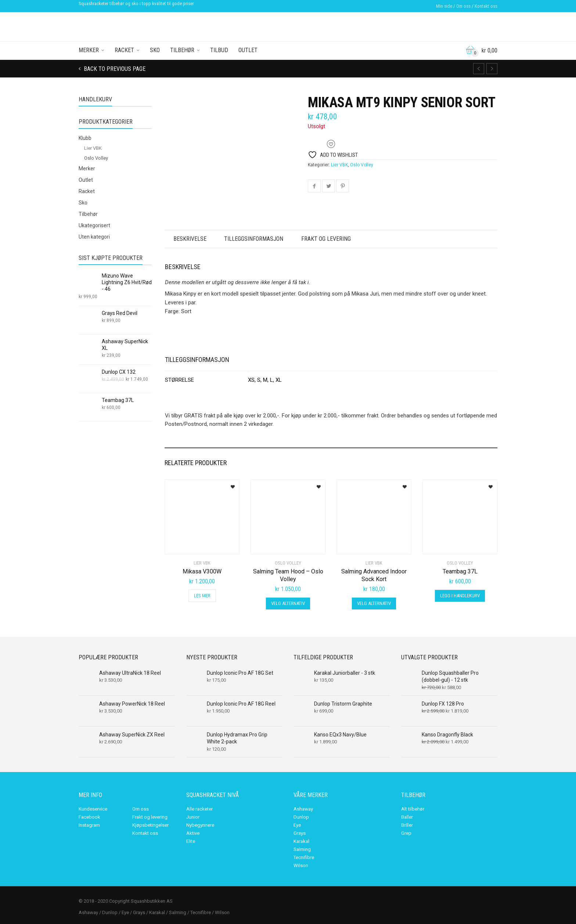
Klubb (85, 138)
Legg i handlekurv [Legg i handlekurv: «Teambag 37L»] (460, 596)
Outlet (248, 50)
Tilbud (219, 50)
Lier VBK (339, 165)
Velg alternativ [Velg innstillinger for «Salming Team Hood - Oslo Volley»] (288, 603)
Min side (444, 6)
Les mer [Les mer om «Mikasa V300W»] (202, 596)
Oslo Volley (362, 165)
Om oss (463, 6)
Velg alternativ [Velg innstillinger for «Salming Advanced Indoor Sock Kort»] (374, 603)
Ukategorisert (94, 225)
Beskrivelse (191, 239)
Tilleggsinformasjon (256, 239)
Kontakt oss (486, 6)
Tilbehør (182, 50)
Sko (155, 50)
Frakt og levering (329, 239)
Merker (89, 50)
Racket (124, 50)
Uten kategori (94, 237)
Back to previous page (114, 69)
